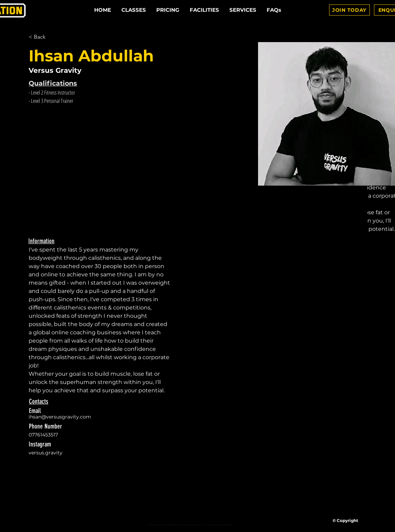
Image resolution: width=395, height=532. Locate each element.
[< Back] (42, 37)
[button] (243, 10)
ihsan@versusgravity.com (60, 417)
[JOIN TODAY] (349, 10)
